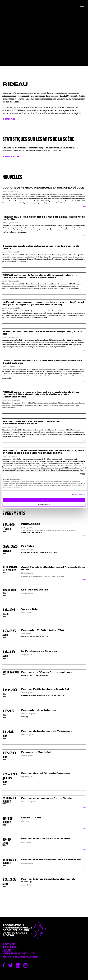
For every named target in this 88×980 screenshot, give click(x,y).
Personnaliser (44, 505)
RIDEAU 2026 (9, 944)
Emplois (7, 950)
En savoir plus (9, 119)
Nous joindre (10, 947)
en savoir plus (9, 157)
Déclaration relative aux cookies (20, 957)
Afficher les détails (77, 494)
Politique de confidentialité (18, 954)
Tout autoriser (44, 500)
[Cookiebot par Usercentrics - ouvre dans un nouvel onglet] (70, 474)
